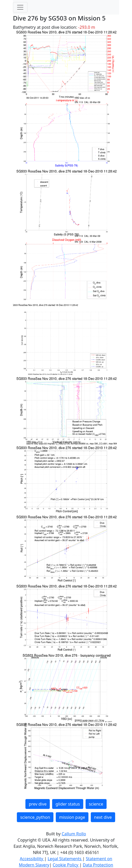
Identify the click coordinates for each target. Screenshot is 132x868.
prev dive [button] (38, 804)
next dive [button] (103, 817)
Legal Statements (65, 859)
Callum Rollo (74, 834)
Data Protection (98, 865)
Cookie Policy (66, 865)
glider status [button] (68, 804)
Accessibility (32, 859)
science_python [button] (35, 817)
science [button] (96, 804)
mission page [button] (72, 817)
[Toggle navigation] (20, 7)
